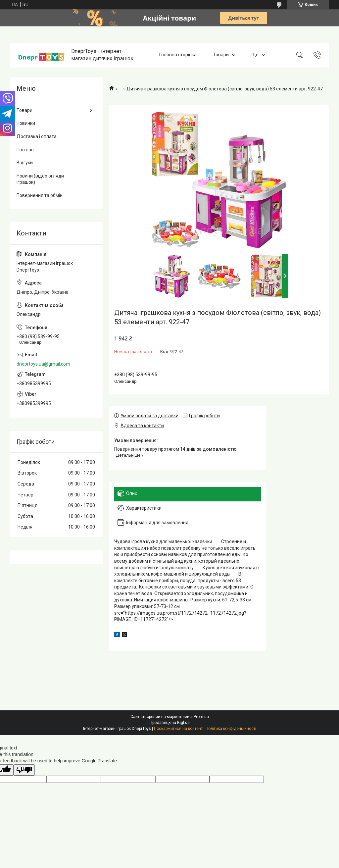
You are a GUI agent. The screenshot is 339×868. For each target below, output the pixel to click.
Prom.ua (201, 717)
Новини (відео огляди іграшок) (40, 179)
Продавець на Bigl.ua (170, 723)
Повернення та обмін (40, 195)
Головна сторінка (178, 55)
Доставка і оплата (37, 136)
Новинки (26, 123)
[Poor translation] (24, 770)
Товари (221, 55)
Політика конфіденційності (231, 729)
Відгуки (25, 163)
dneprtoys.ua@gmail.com (43, 364)
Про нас (25, 150)
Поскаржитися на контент (178, 729)
